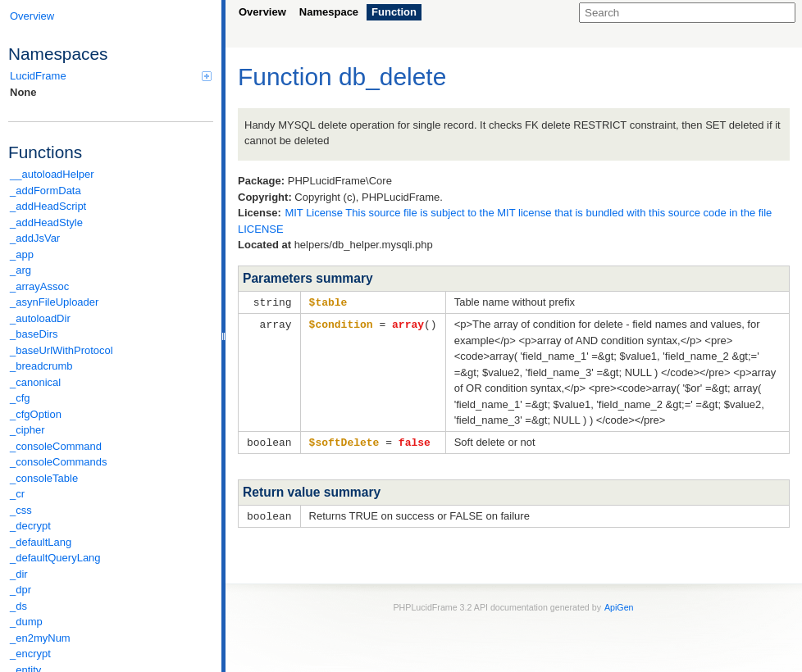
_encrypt (30, 654)
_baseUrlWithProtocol (62, 350)
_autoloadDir (40, 318)
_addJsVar (35, 238)
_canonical (35, 382)
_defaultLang (41, 542)
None (23, 92)
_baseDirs (34, 334)
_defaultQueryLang (55, 558)
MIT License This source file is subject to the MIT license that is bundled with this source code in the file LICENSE (505, 221)
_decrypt (30, 526)
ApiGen (619, 605)
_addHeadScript (48, 206)
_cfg (20, 398)
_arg (21, 270)
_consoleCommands (59, 462)
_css (21, 510)
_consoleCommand (56, 446)
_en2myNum (40, 638)
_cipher (27, 430)
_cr (17, 494)
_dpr (21, 590)
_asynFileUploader (54, 302)
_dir (19, 574)
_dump (26, 622)
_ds (18, 606)
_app (22, 254)
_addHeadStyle (46, 222)
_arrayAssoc (39, 286)
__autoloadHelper (52, 174)
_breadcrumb (41, 366)
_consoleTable (44, 478)
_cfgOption (36, 414)
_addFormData (46, 191)
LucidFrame (111, 76)
